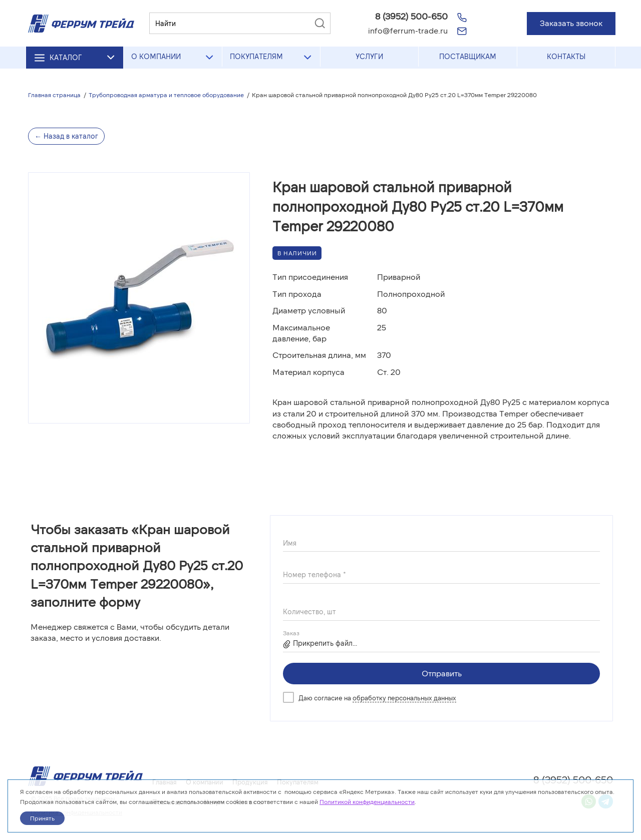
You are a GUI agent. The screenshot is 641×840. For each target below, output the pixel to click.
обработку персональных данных (404, 698)
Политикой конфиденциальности (367, 801)
